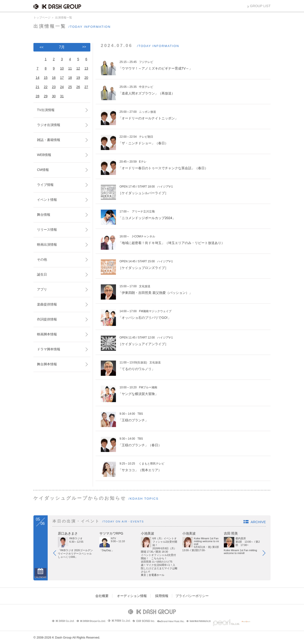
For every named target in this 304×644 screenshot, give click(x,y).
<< (41, 47)
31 (62, 96)
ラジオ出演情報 (49, 125)
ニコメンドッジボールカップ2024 (147, 218)
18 (70, 78)
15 (46, 78)
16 (54, 78)
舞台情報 (44, 215)
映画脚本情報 (47, 334)
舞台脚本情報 (47, 364)
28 (37, 96)
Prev (57, 554)
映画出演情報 (47, 244)
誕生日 (42, 274)
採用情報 (162, 596)
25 (70, 87)
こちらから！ (159, 558)
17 (62, 78)
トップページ (42, 18)
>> (84, 47)
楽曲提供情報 (47, 304)
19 (78, 78)
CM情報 (43, 170)
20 (86, 78)
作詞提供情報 (47, 319)
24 (62, 87)
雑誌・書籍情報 (49, 140)
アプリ (42, 289)
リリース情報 (47, 230)
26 (78, 87)
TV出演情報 (46, 110)
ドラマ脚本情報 (49, 349)
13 (86, 68)
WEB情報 (44, 155)
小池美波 (147, 533)
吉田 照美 (231, 533)
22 (46, 87)
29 (46, 96)
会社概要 (102, 596)
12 (78, 68)
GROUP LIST (260, 6)
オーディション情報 (132, 596)
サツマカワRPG (111, 533)
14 (37, 78)
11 (70, 68)
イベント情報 (47, 200)
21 (37, 87)
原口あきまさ (68, 533)
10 (62, 68)
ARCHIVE (258, 522)
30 (54, 96)
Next (266, 554)
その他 (42, 259)
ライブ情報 (45, 185)
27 (86, 87)
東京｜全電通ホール (153, 575)
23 (54, 87)
